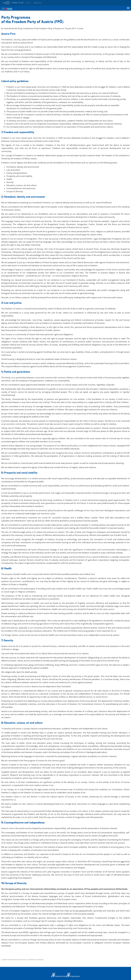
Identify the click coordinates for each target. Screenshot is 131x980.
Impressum (75, 976)
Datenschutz (61, 976)
